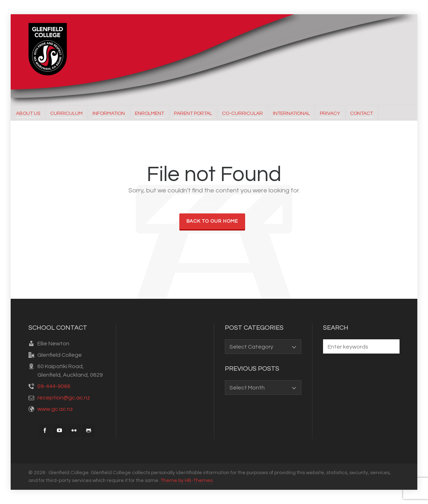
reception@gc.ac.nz (64, 398)
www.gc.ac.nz (55, 409)
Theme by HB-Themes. (187, 481)
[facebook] (45, 430)
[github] (89, 430)
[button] (391, 346)
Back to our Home (212, 221)
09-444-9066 (54, 386)
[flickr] (74, 430)
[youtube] (59, 430)
